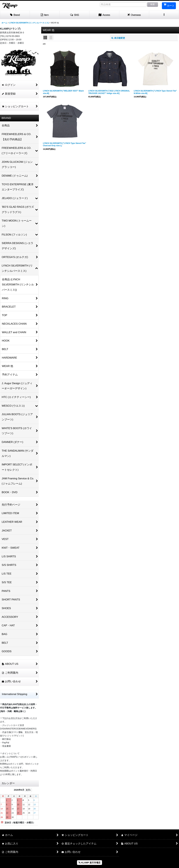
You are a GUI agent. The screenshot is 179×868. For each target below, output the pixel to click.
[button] (75, 15)
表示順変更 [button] (118, 38)
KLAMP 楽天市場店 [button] (89, 863)
